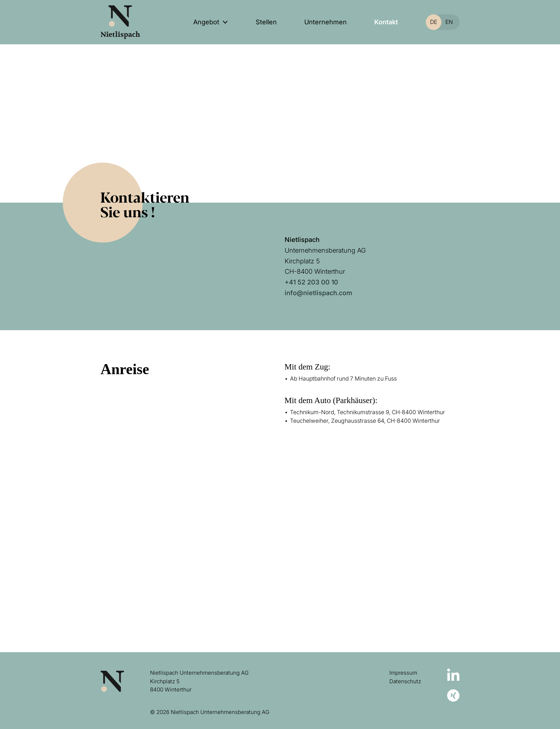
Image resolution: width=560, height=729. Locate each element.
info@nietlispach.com (318, 293)
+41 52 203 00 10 (311, 282)
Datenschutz (405, 681)
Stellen (266, 22)
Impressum (403, 673)
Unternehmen (326, 22)
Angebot (206, 22)
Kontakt (386, 22)
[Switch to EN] (447, 22)
